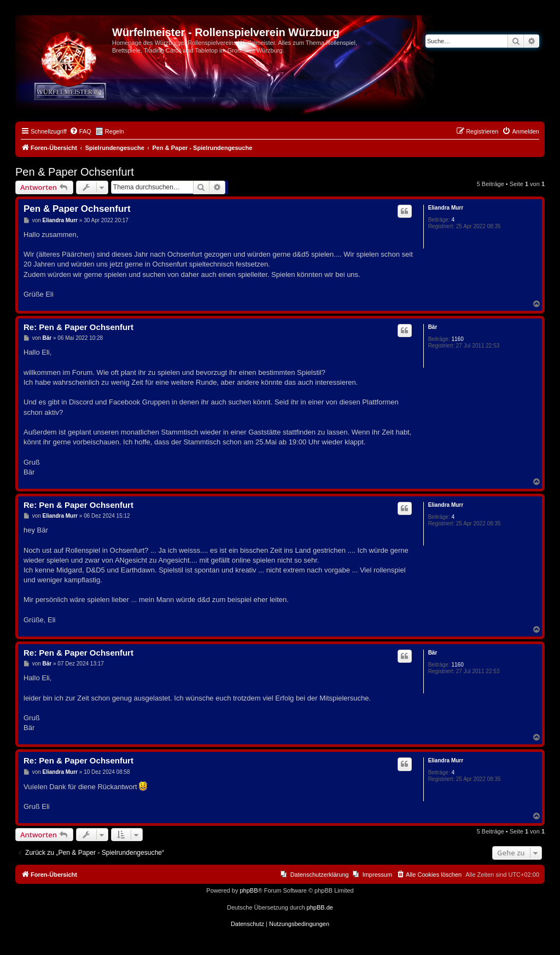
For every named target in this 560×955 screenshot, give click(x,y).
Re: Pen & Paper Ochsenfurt (78, 327)
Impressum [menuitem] (377, 875)
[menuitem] (80, 131)
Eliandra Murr (446, 208)
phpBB (249, 890)
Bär (433, 327)
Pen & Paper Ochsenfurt (75, 172)
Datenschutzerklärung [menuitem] (320, 875)
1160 (457, 339)
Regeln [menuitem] (115, 131)
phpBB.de (320, 907)
